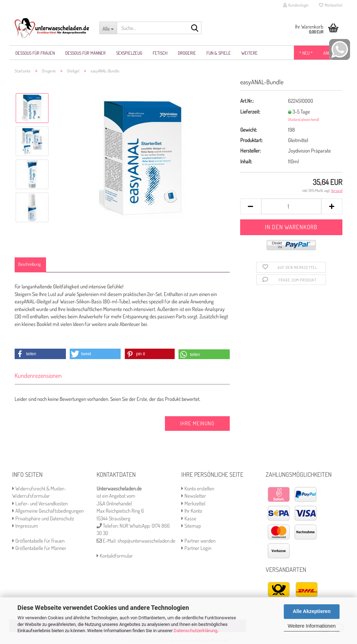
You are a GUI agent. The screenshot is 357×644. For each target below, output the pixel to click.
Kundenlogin (296, 5)
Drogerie (187, 53)
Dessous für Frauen (35, 53)
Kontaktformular (115, 556)
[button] (40, 354)
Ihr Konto (192, 511)
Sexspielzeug (129, 53)
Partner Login (196, 548)
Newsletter (194, 496)
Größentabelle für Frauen (38, 541)
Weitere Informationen (312, 626)
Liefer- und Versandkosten (40, 503)
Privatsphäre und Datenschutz (43, 518)
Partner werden (198, 541)
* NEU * (306, 53)
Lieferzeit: (250, 112)
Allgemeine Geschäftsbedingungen (48, 511)
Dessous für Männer (85, 53)
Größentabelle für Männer (39, 548)
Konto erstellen (198, 488)
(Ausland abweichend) (303, 119)
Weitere (249, 53)
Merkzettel (331, 5)
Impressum (25, 526)
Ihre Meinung (197, 423)
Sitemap (191, 526)
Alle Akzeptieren (312, 611)
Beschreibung (29, 264)
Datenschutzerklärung (195, 631)
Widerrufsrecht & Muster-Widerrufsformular (39, 492)
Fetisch (160, 53)
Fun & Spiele (219, 53)
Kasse (189, 518)
